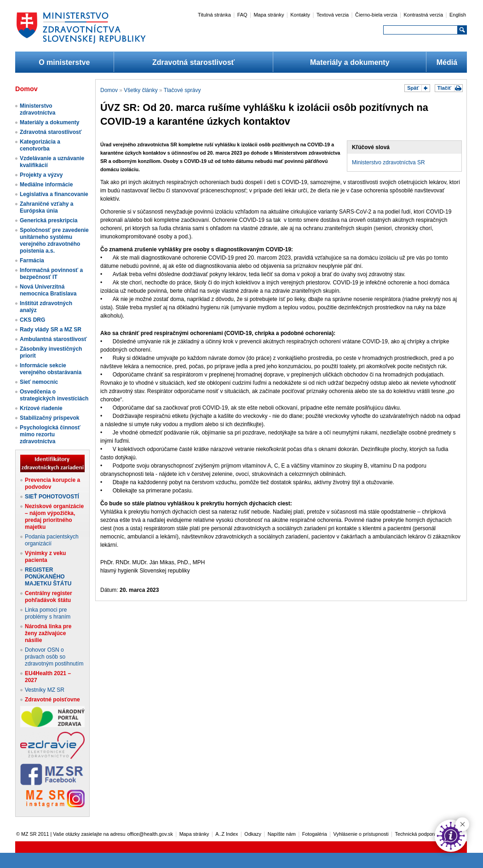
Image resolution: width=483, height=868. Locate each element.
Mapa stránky (269, 15)
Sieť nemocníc (39, 382)
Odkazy (253, 834)
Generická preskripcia (49, 220)
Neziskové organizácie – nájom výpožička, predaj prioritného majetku (54, 517)
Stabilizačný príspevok (49, 418)
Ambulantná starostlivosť (53, 339)
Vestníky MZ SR (45, 690)
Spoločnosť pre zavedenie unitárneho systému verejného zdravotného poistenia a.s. (54, 240)
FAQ (242, 15)
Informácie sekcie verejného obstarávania (51, 369)
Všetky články (141, 90)
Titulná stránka (214, 15)
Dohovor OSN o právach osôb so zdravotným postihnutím (54, 657)
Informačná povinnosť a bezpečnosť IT (51, 274)
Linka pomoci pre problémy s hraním (48, 613)
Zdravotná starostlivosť (193, 62)
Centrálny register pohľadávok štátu (49, 597)
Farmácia (32, 260)
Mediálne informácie (46, 185)
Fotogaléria (315, 834)
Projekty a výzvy (41, 175)
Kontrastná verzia (424, 15)
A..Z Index (227, 834)
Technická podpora (416, 834)
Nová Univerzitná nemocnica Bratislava (48, 290)
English (458, 15)
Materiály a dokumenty (350, 62)
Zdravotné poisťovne (52, 700)
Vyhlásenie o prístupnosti (361, 834)
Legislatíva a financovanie (54, 194)
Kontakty (300, 15)
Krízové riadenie (41, 408)
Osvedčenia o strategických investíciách (54, 395)
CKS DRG (32, 320)
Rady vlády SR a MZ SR (51, 330)
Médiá (447, 62)
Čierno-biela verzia (376, 15)
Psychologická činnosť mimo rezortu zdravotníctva (50, 434)
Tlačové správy (182, 90)
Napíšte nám (282, 834)
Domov (109, 90)
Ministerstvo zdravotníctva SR (388, 162)
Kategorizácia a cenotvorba (40, 145)
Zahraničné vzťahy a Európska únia (46, 207)
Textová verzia (333, 15)
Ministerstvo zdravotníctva (37, 109)
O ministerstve (64, 62)
